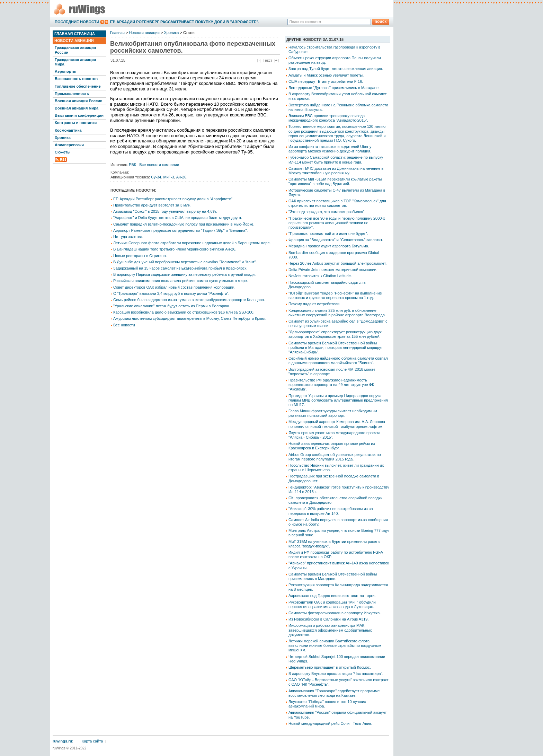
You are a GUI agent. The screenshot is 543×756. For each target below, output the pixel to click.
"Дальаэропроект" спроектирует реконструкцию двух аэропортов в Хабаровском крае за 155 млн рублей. (335, 334)
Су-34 (156, 177)
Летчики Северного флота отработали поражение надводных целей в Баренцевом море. (192, 243)
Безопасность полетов (76, 79)
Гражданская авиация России (75, 50)
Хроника (63, 138)
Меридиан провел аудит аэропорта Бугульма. (329, 246)
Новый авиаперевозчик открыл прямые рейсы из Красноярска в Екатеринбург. (332, 446)
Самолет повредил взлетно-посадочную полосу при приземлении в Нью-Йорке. (184, 224)
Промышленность (72, 94)
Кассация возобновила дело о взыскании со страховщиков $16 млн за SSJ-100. (184, 312)
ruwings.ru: (63, 741)
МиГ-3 (169, 177)
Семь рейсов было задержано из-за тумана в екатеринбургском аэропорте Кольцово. (189, 300)
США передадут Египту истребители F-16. (326, 81)
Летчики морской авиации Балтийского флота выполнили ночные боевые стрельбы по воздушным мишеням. (335, 645)
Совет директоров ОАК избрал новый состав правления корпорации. (174, 287)
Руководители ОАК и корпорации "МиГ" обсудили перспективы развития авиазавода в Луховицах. (332, 604)
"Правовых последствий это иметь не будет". (328, 234)
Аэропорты (65, 71)
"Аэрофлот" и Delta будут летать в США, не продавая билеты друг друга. (178, 218)
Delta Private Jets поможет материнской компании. (333, 270)
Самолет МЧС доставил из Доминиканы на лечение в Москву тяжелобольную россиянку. (336, 171)
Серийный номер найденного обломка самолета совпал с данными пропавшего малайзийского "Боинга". (338, 361)
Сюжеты (63, 152)
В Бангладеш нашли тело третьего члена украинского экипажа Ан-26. (175, 249)
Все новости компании (159, 165)
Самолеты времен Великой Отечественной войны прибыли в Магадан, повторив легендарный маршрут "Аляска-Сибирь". (336, 348)
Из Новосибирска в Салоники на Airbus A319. (328, 619)
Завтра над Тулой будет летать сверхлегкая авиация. (336, 69)
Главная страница (75, 34)
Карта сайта (92, 741)
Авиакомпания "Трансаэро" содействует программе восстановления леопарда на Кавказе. (334, 693)
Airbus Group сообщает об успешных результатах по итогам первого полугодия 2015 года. (335, 457)
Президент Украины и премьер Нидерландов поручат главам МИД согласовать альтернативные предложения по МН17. (338, 400)
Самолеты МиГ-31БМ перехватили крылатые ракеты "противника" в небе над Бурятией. (335, 181)
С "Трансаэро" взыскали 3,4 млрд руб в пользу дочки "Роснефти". (171, 293)
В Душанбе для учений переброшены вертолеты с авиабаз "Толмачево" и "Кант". (185, 262)
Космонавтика (68, 130)
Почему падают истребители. (314, 304)
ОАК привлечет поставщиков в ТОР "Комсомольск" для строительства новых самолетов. (337, 203)
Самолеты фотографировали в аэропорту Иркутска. (335, 613)
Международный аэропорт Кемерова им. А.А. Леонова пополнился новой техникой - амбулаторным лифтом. (337, 424)
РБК (132, 165)
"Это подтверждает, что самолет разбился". (327, 212)
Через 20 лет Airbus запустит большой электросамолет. (337, 263)
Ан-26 (181, 177)
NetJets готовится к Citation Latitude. (320, 276)
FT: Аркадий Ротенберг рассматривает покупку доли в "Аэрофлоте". (184, 22)
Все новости (124, 325)
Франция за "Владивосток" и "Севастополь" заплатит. (336, 240)
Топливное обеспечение (78, 86)
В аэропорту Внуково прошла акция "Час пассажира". (336, 674)
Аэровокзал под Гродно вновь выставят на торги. (332, 596)
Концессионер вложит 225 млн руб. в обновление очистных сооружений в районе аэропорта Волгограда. (337, 313)
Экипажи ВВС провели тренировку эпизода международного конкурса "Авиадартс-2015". (328, 118)
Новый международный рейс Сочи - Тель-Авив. (330, 723)
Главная (117, 33)
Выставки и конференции (79, 115)
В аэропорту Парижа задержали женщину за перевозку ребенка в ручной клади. (184, 274)
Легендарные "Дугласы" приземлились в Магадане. (334, 88)
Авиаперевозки (69, 145)
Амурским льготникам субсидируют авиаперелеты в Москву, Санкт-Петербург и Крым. (189, 318)
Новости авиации (74, 41)
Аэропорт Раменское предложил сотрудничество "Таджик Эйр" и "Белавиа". (180, 230)
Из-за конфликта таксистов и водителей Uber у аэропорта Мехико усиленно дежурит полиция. (330, 149)
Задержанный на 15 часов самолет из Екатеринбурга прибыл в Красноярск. (180, 268)
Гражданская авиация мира (75, 62)
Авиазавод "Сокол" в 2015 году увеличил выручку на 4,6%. (165, 211)
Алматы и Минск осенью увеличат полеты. (326, 75)
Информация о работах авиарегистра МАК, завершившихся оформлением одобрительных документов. (330, 630)
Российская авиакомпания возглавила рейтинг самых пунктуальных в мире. (181, 281)
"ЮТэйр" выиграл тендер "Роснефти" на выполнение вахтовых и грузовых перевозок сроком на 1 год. (335, 295)
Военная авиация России (79, 101)
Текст (268, 60)
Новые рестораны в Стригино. (140, 256)
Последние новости (77, 22)
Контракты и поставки (76, 123)
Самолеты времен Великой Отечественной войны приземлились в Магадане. (333, 576)
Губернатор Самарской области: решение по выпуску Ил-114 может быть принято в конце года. (336, 160)
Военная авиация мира (77, 108)
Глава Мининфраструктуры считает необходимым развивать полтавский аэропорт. (333, 413)
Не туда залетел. (128, 237)
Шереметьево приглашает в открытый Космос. (330, 667)
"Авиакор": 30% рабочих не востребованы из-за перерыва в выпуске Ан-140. (331, 511)
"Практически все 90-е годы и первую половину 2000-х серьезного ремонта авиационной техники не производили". (337, 223)
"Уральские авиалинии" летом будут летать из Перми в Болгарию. (172, 306)
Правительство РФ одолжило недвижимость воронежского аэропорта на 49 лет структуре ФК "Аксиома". (331, 385)
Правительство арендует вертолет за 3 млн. (152, 205)
